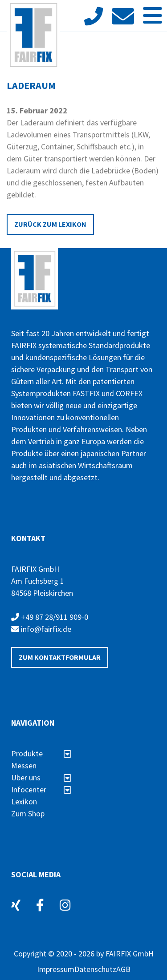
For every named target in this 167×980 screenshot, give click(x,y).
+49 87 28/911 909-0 (50, 617)
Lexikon (24, 801)
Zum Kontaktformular (60, 657)
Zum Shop (28, 813)
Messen (24, 765)
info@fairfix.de (41, 629)
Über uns (41, 777)
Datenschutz (95, 969)
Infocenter (41, 789)
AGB (123, 969)
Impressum (56, 969)
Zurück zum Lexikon (50, 224)
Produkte (41, 753)
